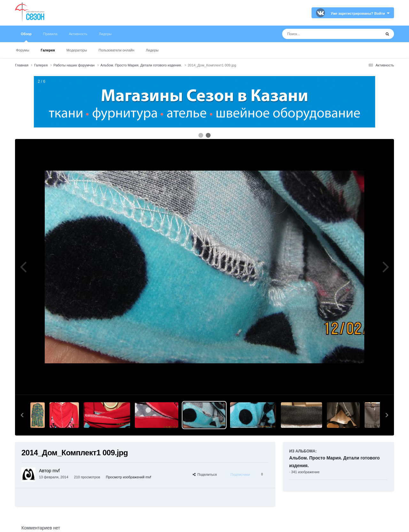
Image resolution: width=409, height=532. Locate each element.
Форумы (23, 50)
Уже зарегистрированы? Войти (360, 13)
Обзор (26, 37)
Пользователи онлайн (117, 50)
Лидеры (152, 50)
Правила (50, 34)
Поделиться (205, 474)
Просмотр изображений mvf (128, 477)
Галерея (48, 50)
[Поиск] (320, 34)
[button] (22, 415)
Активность (78, 34)
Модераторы (77, 50)
